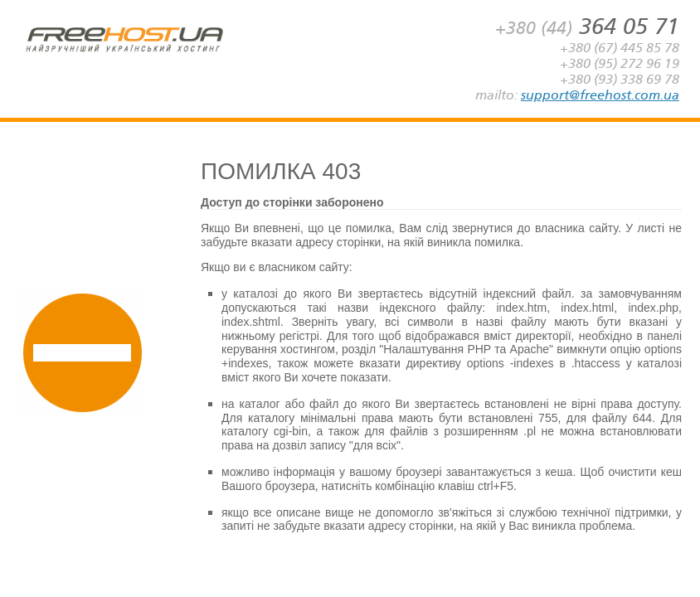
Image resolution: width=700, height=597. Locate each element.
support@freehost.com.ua (600, 95)
